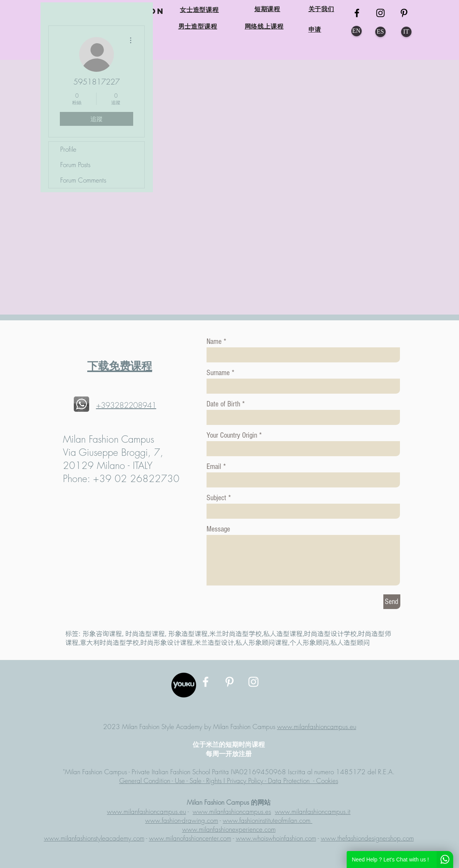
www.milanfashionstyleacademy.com (94, 838)
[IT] (406, 32)
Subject (216, 498)
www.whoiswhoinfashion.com (276, 838)
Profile (68, 149)
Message (218, 529)
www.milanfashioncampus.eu (317, 727)
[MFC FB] (357, 13)
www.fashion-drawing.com (182, 820)
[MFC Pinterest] (404, 13)
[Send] (392, 602)
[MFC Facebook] (206, 682)
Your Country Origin (233, 435)
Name (214, 342)
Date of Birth (223, 404)
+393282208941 (126, 405)
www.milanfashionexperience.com (229, 829)
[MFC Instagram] (380, 13)
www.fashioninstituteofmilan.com (268, 820)
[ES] (380, 32)
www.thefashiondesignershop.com (367, 838)
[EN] (357, 31)
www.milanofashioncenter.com (190, 838)
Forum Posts (75, 165)
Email (214, 467)
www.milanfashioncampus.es (232, 811)
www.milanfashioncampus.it (313, 811)
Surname (218, 373)
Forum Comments (83, 180)
